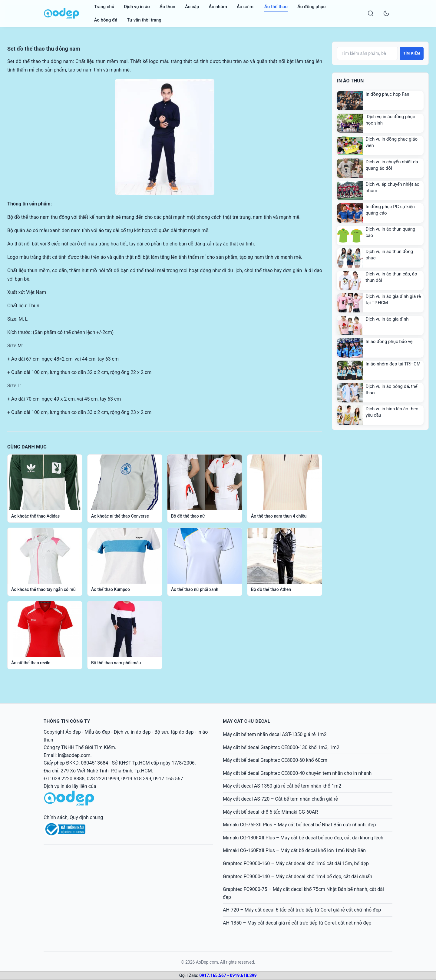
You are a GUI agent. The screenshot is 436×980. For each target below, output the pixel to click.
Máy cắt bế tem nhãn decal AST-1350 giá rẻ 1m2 (275, 734)
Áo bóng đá (106, 20)
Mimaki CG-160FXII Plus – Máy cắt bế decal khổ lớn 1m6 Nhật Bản (294, 850)
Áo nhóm (218, 7)
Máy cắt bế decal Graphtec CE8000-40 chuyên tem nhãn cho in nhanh (297, 773)
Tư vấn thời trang (144, 20)
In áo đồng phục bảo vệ (389, 342)
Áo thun (167, 7)
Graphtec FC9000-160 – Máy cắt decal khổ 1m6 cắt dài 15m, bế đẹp (296, 863)
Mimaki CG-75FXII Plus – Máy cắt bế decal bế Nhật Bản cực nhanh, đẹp (299, 825)
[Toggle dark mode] (386, 13)
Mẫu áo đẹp (97, 732)
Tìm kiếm (412, 53)
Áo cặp (192, 7)
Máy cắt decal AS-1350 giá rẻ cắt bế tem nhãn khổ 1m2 (282, 786)
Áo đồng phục (311, 7)
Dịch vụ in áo (137, 7)
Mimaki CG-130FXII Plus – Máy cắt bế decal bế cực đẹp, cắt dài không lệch (303, 838)
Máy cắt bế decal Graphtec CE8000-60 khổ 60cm (275, 760)
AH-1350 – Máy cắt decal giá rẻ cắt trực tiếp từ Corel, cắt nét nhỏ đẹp (297, 923)
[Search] (371, 13)
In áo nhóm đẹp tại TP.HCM (393, 364)
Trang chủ (104, 7)
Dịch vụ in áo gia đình (387, 319)
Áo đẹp (73, 732)
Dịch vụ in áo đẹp (132, 732)
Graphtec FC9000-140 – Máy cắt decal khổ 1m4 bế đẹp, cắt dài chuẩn (297, 877)
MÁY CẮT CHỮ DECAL (246, 721)
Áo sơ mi (246, 7)
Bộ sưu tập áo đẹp (174, 732)
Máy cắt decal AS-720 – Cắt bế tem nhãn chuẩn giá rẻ (280, 799)
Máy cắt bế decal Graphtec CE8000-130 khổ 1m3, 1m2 (281, 747)
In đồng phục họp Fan (388, 94)
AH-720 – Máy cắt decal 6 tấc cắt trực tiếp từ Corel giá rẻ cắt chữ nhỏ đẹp (302, 910)
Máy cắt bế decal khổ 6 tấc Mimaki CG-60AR (270, 812)
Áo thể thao (276, 7)
